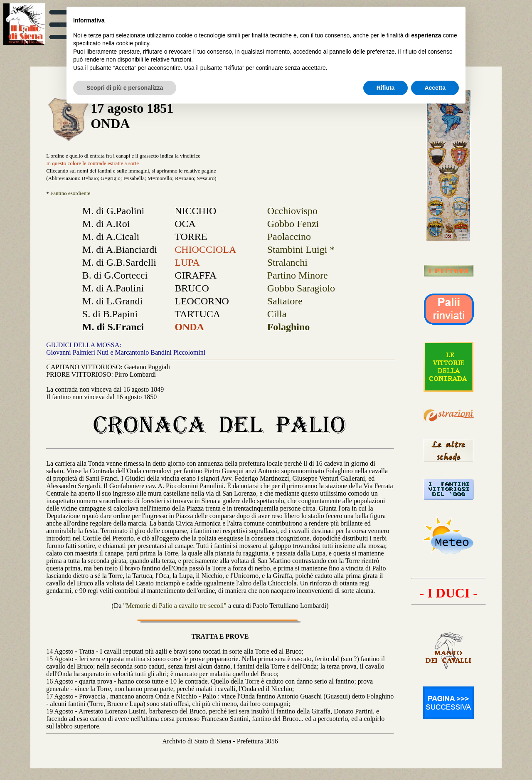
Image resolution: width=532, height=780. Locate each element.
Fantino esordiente (70, 193)
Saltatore (285, 301)
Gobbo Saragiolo (301, 288)
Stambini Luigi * (301, 249)
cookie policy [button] (133, 43)
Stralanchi (287, 262)
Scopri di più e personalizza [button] (125, 88)
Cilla (277, 314)
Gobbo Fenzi (293, 224)
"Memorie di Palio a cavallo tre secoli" (176, 606)
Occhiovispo (292, 211)
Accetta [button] (435, 88)
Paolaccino (289, 237)
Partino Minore (298, 275)
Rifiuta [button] (386, 88)
